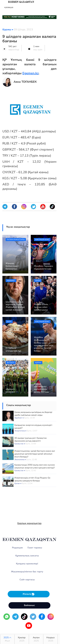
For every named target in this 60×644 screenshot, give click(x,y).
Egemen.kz (30, 73)
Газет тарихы (35, 548)
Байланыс (29, 605)
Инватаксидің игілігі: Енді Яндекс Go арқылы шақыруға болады (32, 479)
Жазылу (29, 594)
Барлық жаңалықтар (30, 523)
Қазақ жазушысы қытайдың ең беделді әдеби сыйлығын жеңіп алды (33, 414)
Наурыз (50, 639)
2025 (7, 639)
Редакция (17, 548)
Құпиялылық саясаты (27, 556)
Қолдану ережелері (27, 564)
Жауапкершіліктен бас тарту (27, 572)
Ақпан (36, 639)
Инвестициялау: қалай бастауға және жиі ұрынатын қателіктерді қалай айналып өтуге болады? (35, 454)
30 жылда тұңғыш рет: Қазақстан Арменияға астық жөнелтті (31, 439)
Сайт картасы (27, 580)
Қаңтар (22, 639)
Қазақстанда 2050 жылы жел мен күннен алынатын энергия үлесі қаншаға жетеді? (35, 466)
